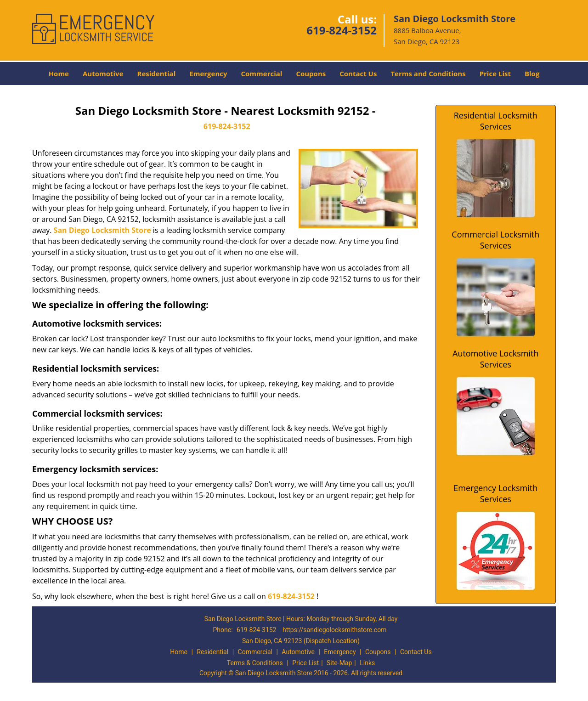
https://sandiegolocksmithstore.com (335, 630)
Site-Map (339, 663)
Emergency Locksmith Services (495, 493)
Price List (495, 73)
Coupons (311, 73)
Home (59, 73)
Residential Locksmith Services (496, 121)
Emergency (208, 73)
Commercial (262, 73)
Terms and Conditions (428, 73)
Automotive (103, 73)
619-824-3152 (342, 30)
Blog (532, 73)
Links (367, 663)
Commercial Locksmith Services (495, 240)
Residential (157, 73)
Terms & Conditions (255, 663)
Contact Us (358, 73)
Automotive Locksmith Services (495, 359)
